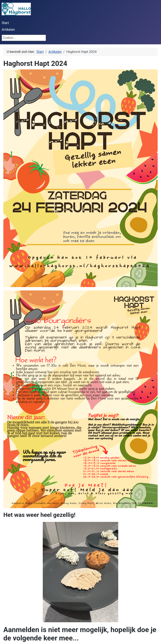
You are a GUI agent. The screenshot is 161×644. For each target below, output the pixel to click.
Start (5, 23)
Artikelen (8, 30)
